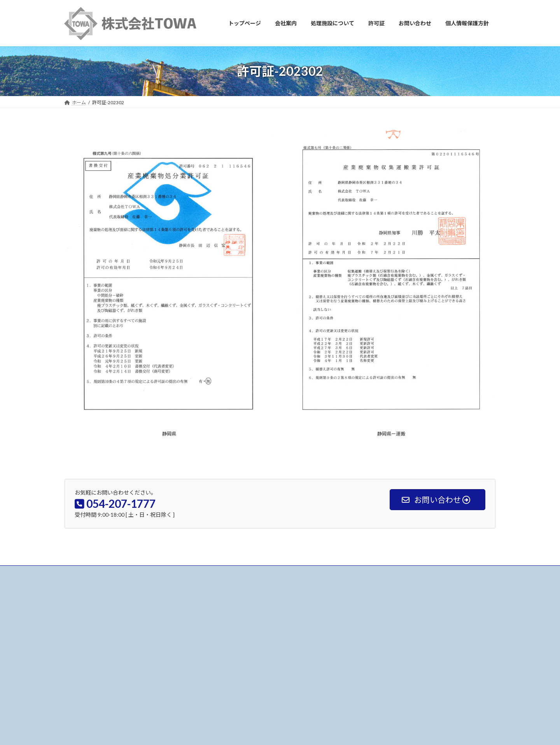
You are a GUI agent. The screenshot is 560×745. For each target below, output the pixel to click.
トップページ (231, 618)
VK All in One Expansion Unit (303, 732)
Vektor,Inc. (350, 732)
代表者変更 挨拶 (385, 631)
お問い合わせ (86, 573)
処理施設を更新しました (392, 621)
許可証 (224, 658)
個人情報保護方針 (235, 686)
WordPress (211, 732)
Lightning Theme (251, 732)
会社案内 (226, 632)
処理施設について (235, 645)
